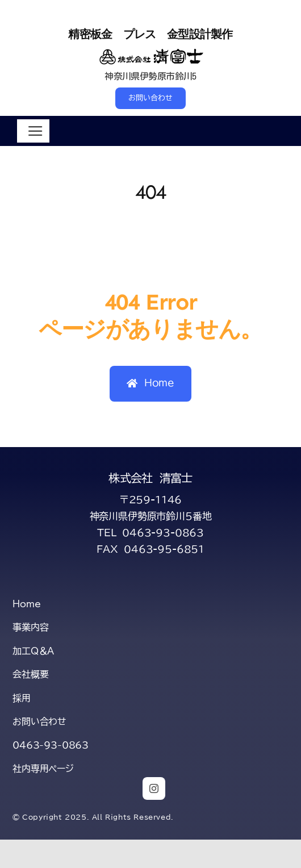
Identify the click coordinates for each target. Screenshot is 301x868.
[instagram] (154, 788)
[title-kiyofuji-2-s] (151, 51)
